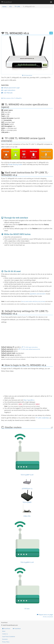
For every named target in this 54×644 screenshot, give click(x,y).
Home (4, 7)
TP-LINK (17, 7)
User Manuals (7, 93)
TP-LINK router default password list (29, 349)
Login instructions (8, 90)
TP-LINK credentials (42, 418)
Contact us (5, 634)
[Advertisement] (27, 21)
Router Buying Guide (15, 164)
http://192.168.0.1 (29, 400)
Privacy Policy (6, 642)
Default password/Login (10, 88)
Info (11, 7)
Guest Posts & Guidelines (9, 637)
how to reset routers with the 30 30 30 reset (33, 301)
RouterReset (7, 2)
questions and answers (38, 294)
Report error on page (45, 616)
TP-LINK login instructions (30, 347)
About (4, 631)
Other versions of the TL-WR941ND (12, 98)
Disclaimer (5, 639)
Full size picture (27, 75)
